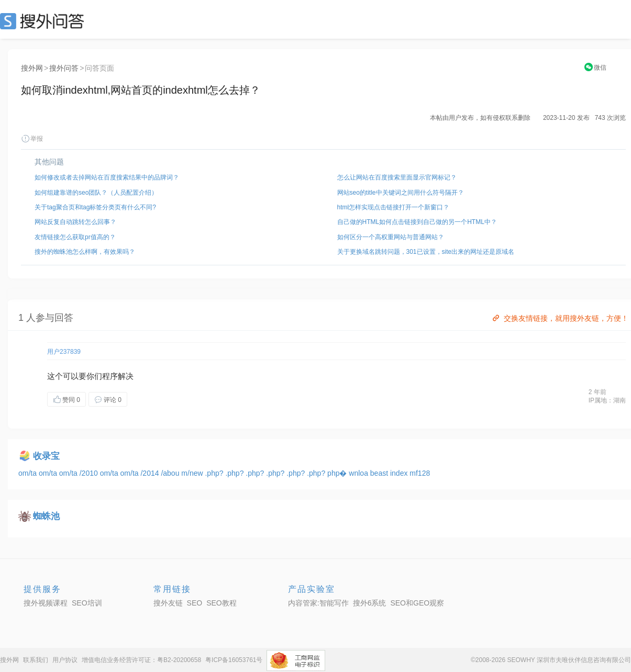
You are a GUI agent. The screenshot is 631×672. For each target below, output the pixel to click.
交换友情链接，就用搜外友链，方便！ (560, 318)
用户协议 (65, 660)
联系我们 (36, 660)
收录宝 (46, 456)
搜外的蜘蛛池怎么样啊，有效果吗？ (85, 252)
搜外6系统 (370, 603)
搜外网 (32, 68)
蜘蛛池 (46, 516)
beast (380, 473)
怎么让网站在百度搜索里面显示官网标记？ (397, 177)
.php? (215, 473)
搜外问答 (64, 68)
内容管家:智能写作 (318, 603)
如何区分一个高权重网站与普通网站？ (391, 237)
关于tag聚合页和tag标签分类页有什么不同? (95, 207)
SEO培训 (87, 603)
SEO (45, 21)
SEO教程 (222, 603)
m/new (193, 473)
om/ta (29, 473)
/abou (171, 473)
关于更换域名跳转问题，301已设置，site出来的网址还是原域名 (426, 252)
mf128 (420, 473)
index (400, 473)
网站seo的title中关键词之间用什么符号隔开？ (401, 193)
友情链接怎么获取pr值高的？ (75, 237)
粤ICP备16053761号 (234, 660)
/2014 (151, 473)
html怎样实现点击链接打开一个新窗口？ (394, 207)
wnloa (359, 473)
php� (338, 473)
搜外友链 (168, 603)
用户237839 (64, 352)
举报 (32, 139)
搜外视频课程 (46, 603)
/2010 (90, 473)
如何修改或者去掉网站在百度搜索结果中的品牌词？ (107, 177)
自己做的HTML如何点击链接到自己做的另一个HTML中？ (417, 222)
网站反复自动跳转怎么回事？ (75, 222)
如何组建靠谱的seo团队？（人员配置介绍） (96, 193)
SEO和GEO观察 (417, 603)
